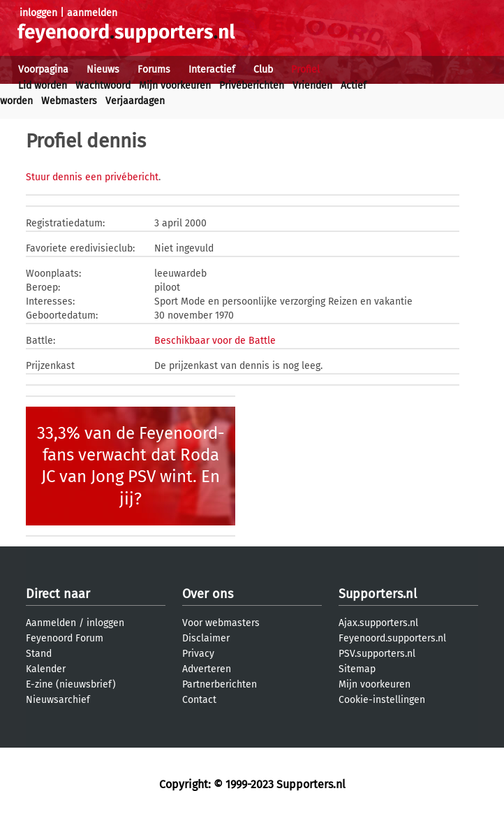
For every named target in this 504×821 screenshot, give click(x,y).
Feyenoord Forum (65, 638)
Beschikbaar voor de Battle (215, 341)
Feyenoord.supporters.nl (392, 638)
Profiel (305, 70)
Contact (199, 700)
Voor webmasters (221, 623)
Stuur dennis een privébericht (92, 177)
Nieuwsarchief (58, 700)
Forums (154, 70)
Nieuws (103, 70)
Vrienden (312, 86)
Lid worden (43, 86)
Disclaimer (206, 638)
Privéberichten (252, 86)
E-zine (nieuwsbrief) (71, 684)
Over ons (208, 594)
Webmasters (69, 101)
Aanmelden (51, 623)
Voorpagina (43, 70)
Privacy (198, 654)
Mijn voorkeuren (175, 86)
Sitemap (357, 669)
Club (263, 70)
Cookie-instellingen (382, 700)
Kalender (46, 669)
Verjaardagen (135, 101)
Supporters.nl (378, 594)
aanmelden (92, 13)
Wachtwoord (103, 86)
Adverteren (207, 669)
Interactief (212, 70)
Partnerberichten (220, 684)
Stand (39, 654)
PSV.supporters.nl (377, 654)
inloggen (38, 13)
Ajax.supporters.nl (378, 623)
